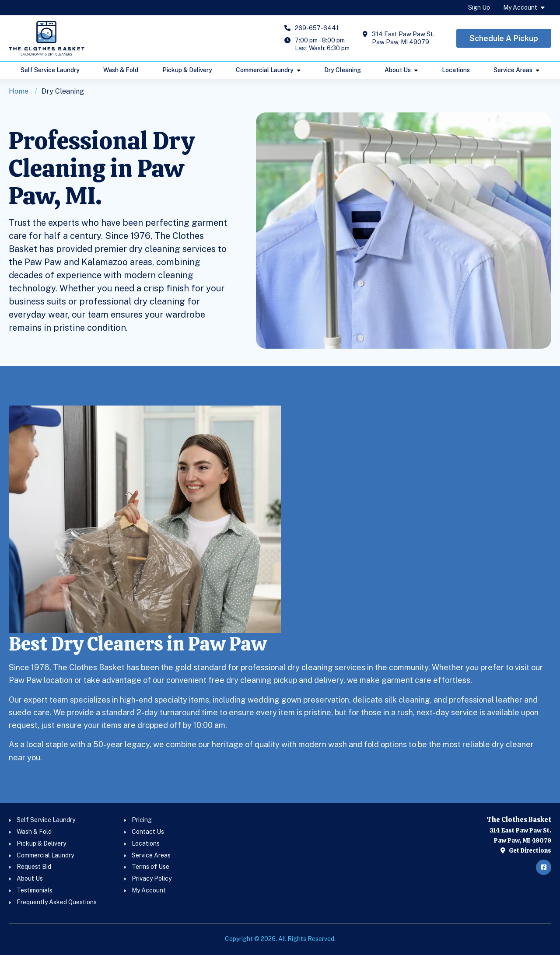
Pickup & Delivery (187, 70)
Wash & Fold (121, 70)
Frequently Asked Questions (57, 902)
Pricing (142, 820)
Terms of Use (150, 867)
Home (19, 91)
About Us (398, 70)
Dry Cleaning (343, 70)
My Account (520, 7)
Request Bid (34, 867)
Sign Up (479, 7)
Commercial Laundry (265, 70)
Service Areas (513, 70)
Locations (456, 70)
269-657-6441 (317, 28)
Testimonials (35, 890)
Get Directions (526, 850)
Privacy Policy (152, 878)
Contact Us (148, 832)
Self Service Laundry (50, 70)
